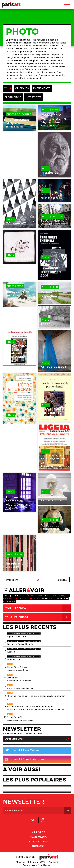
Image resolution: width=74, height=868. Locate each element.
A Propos (38, 832)
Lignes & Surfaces (18, 636)
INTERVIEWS (34, 97)
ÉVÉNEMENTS (42, 88)
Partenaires (38, 841)
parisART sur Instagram (25, 759)
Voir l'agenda (38, 608)
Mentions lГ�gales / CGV (30, 862)
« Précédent (11, 580)
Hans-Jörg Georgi (17, 667)
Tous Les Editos (38, 617)
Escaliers (13, 652)
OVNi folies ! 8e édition (21, 688)
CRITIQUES (22, 88)
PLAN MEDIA (38, 837)
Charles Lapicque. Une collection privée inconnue (36, 696)
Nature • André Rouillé (20, 644)
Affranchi (13, 678)
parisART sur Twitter (21, 751)
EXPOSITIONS (13, 97)
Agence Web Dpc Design (37, 865)
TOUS (8, 88)
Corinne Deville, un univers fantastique (30, 707)
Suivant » (63, 580)
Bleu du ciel (14, 659)
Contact (38, 846)
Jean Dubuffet (16, 717)
